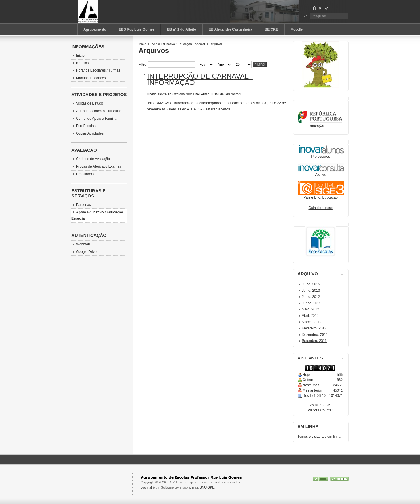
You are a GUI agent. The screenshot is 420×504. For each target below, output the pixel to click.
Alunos (321, 175)
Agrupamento (95, 29)
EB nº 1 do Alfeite (182, 29)
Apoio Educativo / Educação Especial (178, 44)
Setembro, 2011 (314, 341)
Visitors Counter (320, 410)
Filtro (260, 65)
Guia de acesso (321, 208)
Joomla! (147, 487)
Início (142, 44)
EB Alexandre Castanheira (230, 29)
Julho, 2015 (311, 284)
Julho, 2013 (311, 291)
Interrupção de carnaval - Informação (200, 79)
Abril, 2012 (310, 316)
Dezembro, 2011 (315, 335)
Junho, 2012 (311, 303)
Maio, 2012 (310, 309)
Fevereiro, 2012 (314, 328)
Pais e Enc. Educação (321, 195)
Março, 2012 (312, 322)
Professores (321, 155)
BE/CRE (271, 29)
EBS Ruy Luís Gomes (137, 29)
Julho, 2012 (311, 297)
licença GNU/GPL (201, 487)
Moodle (297, 29)
